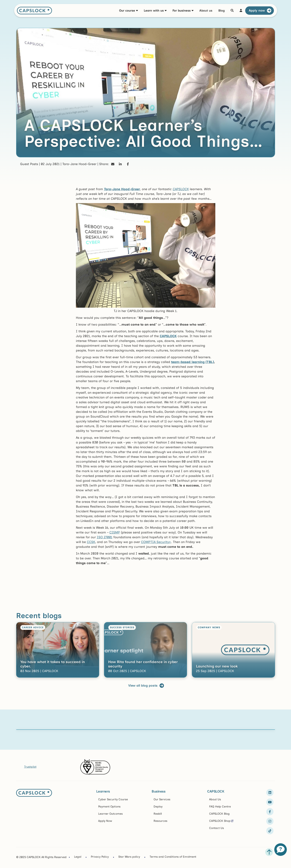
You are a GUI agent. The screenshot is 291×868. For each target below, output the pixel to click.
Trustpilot (30, 767)
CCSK (91, 542)
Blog (221, 11)
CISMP (115, 532)
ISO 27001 (105, 537)
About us (206, 11)
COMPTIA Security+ (156, 542)
